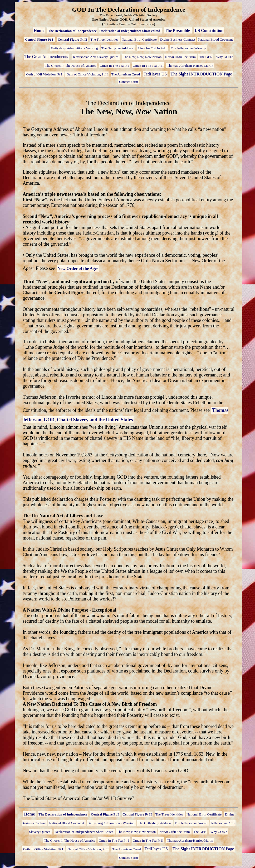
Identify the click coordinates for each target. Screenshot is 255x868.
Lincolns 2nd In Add (153, 48)
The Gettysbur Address (118, 48)
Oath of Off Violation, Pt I (45, 74)
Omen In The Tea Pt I (115, 66)
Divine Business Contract (178, 39)
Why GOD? (224, 57)
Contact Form (129, 82)
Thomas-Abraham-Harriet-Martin (190, 66)
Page (201, 74)
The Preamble (178, 30)
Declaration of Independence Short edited (130, 31)
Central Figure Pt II (72, 39)
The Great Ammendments (46, 57)
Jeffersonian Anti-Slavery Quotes (96, 57)
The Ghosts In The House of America (71, 66)
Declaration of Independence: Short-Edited (84, 832)
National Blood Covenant (215, 39)
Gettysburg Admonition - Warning (75, 48)
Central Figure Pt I (40, 39)
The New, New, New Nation (143, 57)
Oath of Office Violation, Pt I (44, 849)
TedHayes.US (155, 74)
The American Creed (126, 74)
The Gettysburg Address (155, 823)
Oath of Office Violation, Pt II (87, 74)
